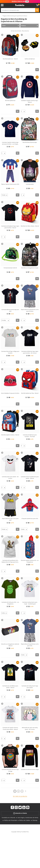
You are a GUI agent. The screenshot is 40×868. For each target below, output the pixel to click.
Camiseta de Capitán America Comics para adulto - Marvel (10, 728)
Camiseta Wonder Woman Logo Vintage (10, 770)
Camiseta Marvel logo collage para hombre (10, 352)
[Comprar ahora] (18, 70)
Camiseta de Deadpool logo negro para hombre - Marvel (10, 227)
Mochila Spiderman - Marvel (10, 59)
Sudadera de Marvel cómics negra (30, 769)
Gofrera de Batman (30, 59)
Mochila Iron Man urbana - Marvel (30, 226)
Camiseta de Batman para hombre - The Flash (30, 436)
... (1, 16)
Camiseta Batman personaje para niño (10, 310)
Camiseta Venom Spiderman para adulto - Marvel (30, 478)
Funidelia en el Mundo (9, 818)
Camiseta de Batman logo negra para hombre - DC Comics (30, 352)
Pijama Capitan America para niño (10, 184)
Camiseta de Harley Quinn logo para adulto (30, 687)
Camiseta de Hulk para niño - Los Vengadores (10, 603)
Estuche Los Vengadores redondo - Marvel (10, 645)
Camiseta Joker (30, 184)
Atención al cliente (20, 813)
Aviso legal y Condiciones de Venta (28, 818)
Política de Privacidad (11, 820)
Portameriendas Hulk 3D (10, 268)
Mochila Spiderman (10, 100)
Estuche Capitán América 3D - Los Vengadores (30, 561)
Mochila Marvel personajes (30, 142)
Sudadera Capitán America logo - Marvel (30, 101)
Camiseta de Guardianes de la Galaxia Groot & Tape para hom (10, 561)
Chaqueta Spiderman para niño (30, 518)
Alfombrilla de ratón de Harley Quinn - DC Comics (30, 728)
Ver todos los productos (20, 796)
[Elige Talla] (23, 111)
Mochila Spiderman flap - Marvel (30, 393)
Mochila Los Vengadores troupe (30, 268)
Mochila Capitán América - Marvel (10, 435)
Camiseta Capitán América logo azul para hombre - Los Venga (10, 143)
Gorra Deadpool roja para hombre (10, 393)
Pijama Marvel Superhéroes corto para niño (30, 645)
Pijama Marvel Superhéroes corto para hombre (30, 310)
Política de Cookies (25, 820)
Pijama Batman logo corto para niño (10, 519)
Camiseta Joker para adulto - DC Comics (10, 478)
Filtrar (4, 26)
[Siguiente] (26, 791)
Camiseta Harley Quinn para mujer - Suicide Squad (30, 603)
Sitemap (35, 820)
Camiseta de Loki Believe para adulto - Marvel (10, 687)
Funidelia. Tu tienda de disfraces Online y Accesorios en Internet (20, 5)
